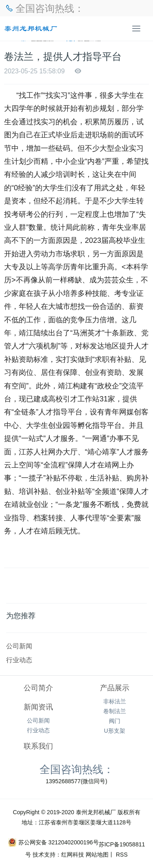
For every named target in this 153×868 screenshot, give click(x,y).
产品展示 (115, 688)
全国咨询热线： (77, 769)
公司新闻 (19, 646)
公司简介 (38, 688)
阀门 (115, 721)
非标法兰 (115, 701)
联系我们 (38, 746)
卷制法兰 (115, 711)
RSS (121, 855)
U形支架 (115, 731)
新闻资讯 (38, 707)
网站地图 (97, 855)
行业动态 (19, 660)
